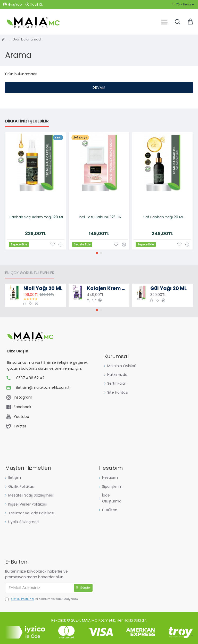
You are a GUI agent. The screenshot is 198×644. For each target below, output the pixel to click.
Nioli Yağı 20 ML (43, 289)
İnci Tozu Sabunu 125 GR (100, 217)
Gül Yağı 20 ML (168, 289)
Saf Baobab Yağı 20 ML (164, 217)
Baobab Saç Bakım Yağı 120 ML (37, 217)
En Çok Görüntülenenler (30, 273)
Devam (99, 88)
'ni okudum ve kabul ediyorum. (42, 599)
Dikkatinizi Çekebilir (27, 121)
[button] (97, 253)
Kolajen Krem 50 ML (107, 289)
